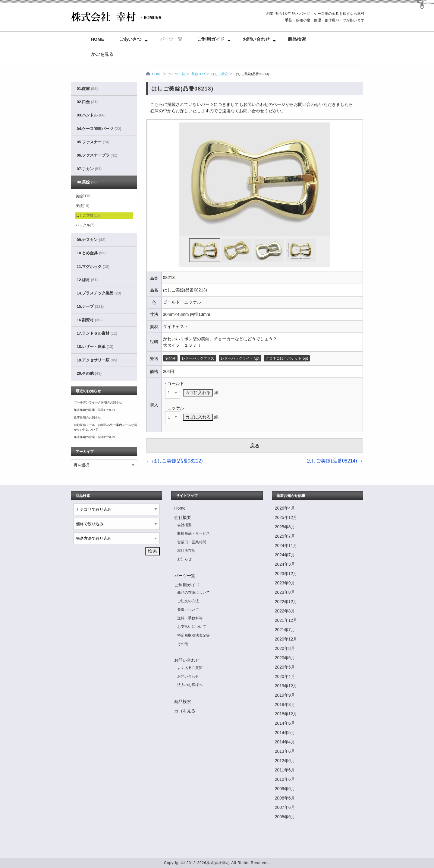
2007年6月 (285, 807)
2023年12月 (286, 574)
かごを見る (102, 54)
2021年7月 (285, 630)
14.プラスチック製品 (99, 293)
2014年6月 (285, 723)
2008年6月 (285, 798)
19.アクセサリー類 (97, 360)
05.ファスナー (93, 142)
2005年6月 (285, 817)
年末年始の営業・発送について (95, 410)
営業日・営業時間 (192, 542)
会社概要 (183, 517)
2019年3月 (285, 704)
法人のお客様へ (190, 685)
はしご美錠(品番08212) (175, 461)
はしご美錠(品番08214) (335, 461)
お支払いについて (192, 627)
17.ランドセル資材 (97, 333)
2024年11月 (286, 545)
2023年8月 (285, 592)
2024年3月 (285, 564)
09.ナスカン (91, 240)
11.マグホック (93, 267)
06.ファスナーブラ (97, 155)
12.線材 (87, 280)
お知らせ (184, 559)
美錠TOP (198, 74)
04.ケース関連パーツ (99, 129)
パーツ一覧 (171, 39)
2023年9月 (285, 583)
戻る (255, 446)
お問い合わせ (256, 39)
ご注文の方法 (188, 601)
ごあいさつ (130, 39)
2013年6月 (285, 751)
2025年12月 (286, 517)
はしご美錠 (220, 74)
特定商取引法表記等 (193, 635)
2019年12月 (286, 686)
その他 (183, 644)
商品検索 (297, 39)
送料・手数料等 (190, 618)
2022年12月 (286, 602)
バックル (85, 225)
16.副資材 (89, 320)
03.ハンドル (91, 115)
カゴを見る (185, 711)
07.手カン (89, 169)
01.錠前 (87, 89)
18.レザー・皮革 (95, 347)
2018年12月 (286, 714)
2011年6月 (285, 770)
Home (98, 39)
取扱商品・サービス (193, 533)
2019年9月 (285, 695)
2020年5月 (285, 667)
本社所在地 (186, 551)
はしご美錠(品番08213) (252, 74)
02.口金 (87, 102)
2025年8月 (285, 527)
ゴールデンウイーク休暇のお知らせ (98, 402)
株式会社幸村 (218, 863)
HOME (157, 74)
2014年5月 (285, 733)
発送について (188, 610)
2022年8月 (285, 611)
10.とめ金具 (91, 253)
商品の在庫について (193, 593)
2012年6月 (285, 761)
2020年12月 (286, 639)
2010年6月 (285, 779)
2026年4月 (285, 508)
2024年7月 (285, 555)
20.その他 (89, 374)
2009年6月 (285, 789)
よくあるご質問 (190, 668)
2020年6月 (285, 658)
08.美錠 (87, 182)
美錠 (82, 206)
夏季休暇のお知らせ (87, 417)
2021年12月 (286, 620)
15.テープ (90, 307)
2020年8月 (285, 648)
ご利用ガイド (211, 39)
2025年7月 (285, 536)
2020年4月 (285, 676)
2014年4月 (285, 742)
